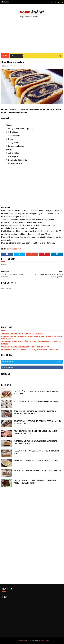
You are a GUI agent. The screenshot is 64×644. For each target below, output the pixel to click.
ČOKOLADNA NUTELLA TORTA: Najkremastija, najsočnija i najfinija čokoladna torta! (36, 412)
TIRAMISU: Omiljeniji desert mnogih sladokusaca (22, 334)
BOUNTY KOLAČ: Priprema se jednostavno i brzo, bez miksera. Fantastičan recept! (38, 422)
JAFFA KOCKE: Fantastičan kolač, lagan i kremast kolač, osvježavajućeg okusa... (36, 442)
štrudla (23, 66)
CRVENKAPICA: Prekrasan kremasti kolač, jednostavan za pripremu (30, 350)
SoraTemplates (25, 641)
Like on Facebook (33, 367)
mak (19, 66)
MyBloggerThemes (44, 641)
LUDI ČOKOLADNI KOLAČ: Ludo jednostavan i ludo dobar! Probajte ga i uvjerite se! (35, 482)
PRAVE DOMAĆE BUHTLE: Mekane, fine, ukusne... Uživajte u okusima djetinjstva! (36, 432)
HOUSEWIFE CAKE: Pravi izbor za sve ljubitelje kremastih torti (36, 452)
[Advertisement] (32, 34)
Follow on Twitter (33, 362)
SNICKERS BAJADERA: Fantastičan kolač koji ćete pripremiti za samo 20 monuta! (31, 343)
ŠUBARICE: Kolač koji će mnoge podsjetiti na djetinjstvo (25, 347)
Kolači (15, 66)
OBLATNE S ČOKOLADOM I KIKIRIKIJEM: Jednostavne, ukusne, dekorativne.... (36, 392)
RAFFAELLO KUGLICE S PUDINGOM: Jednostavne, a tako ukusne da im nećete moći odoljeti (32, 338)
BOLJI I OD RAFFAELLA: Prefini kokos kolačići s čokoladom (36, 401)
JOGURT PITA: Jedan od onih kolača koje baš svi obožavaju (37, 461)
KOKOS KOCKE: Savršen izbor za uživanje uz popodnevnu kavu (38, 471)
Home (5, 56)
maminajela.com (14, 249)
